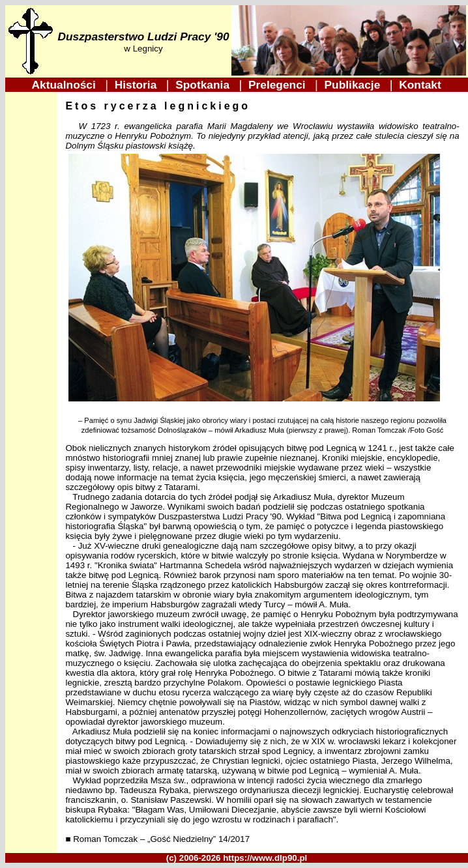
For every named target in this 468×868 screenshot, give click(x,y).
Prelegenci (278, 85)
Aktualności (66, 85)
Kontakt (420, 85)
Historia (137, 85)
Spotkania (204, 85)
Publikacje (354, 85)
